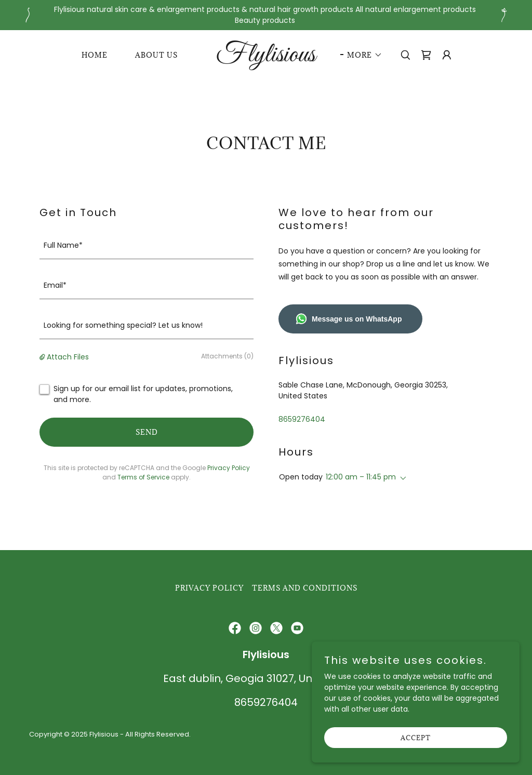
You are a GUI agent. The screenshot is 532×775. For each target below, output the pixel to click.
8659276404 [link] (302, 419)
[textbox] (147, 245)
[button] (361, 55)
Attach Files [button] (68, 357)
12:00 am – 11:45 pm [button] (361, 477)
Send (147, 432)
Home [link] (95, 55)
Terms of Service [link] (143, 477)
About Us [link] (156, 55)
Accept (416, 738)
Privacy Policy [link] (229, 468)
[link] (266, 59)
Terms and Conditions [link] (305, 588)
